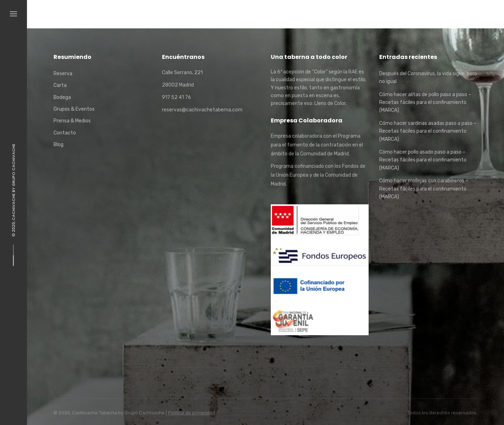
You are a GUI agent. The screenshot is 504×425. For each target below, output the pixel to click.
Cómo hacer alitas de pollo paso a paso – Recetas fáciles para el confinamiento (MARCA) (425, 103)
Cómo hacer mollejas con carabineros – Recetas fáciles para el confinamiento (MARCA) (424, 189)
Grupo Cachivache (13, 165)
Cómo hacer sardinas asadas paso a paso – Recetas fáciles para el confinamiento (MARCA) (428, 131)
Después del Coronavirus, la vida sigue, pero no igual (428, 78)
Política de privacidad (192, 413)
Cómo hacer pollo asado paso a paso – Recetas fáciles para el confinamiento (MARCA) (423, 160)
